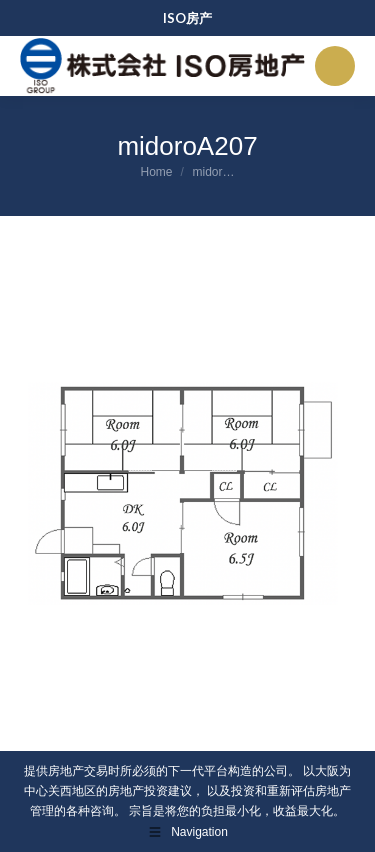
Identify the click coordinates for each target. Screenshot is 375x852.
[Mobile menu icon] (335, 66)
